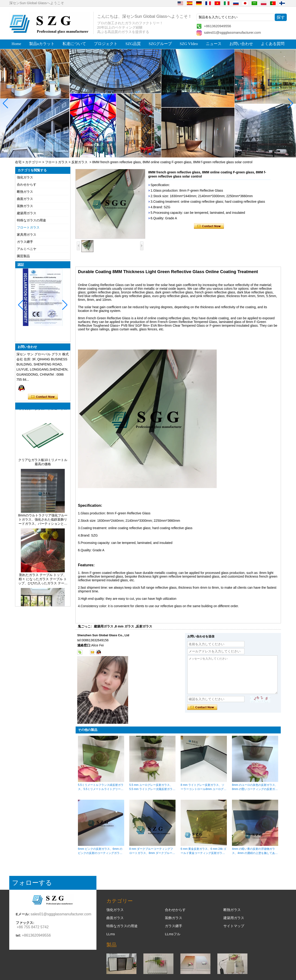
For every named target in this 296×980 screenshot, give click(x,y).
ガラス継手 (25, 242)
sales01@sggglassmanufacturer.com (232, 32)
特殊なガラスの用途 (31, 220)
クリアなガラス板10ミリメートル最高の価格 (43, 464)
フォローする (32, 883)
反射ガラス (80, 162)
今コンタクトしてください (43, 397)
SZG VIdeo (189, 44)
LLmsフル (173, 934)
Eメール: (23, 914)
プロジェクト (106, 44)
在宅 (18, 162)
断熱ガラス (25, 192)
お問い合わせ (241, 44)
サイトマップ (234, 926)
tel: (18, 935)
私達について (74, 44)
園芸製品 (23, 256)
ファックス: (25, 923)
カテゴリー (33, 162)
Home (16, 44)
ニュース (214, 44)
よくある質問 (273, 44)
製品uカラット (42, 44)
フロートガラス (56, 162)
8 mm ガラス (124, 626)
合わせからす (27, 184)
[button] (139, 154)
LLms (111, 934)
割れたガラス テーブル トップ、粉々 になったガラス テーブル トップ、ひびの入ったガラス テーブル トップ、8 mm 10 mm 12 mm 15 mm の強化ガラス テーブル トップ (43, 581)
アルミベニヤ (27, 249)
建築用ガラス (27, 213)
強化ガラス (25, 177)
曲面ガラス (25, 199)
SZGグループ (160, 44)
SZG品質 (133, 44)
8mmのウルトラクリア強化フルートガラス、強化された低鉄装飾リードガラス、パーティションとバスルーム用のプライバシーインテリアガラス (43, 522)
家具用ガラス (27, 235)
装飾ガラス (25, 206)
